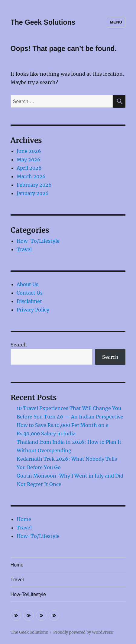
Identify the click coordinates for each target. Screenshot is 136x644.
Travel (24, 249)
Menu (116, 22)
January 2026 (33, 193)
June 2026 (29, 151)
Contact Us (30, 293)
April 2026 (29, 168)
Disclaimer (29, 301)
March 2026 (31, 176)
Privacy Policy (33, 310)
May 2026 (29, 159)
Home (24, 519)
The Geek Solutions (43, 22)
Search (19, 345)
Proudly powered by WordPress (83, 632)
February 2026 (34, 185)
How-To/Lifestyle (38, 241)
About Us (28, 284)
